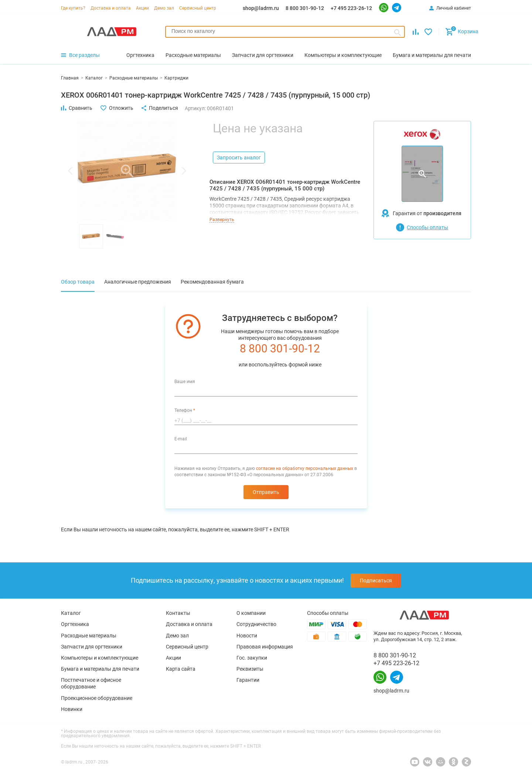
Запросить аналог (239, 158)
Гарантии (248, 680)
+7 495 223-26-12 (351, 8)
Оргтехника (75, 624)
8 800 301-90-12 (305, 8)
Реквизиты (250, 669)
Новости (247, 636)
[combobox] (285, 32)
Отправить (266, 492)
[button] (70, 171)
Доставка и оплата (111, 8)
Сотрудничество (256, 624)
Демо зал (164, 8)
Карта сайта (181, 669)
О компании (251, 613)
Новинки (72, 709)
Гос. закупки (252, 658)
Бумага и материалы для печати (100, 669)
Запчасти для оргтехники (92, 647)
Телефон (185, 410)
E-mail (181, 439)
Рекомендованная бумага (212, 282)
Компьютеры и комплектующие (100, 658)
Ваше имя (185, 382)
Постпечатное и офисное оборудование (91, 683)
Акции (142, 8)
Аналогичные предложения (138, 282)
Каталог (71, 613)
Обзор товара (78, 282)
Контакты (178, 613)
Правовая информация (265, 647)
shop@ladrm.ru (261, 8)
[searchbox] (285, 31)
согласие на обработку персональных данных (305, 468)
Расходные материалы (89, 636)
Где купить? (73, 8)
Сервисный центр (198, 8)
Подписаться (376, 580)
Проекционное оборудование (97, 698)
